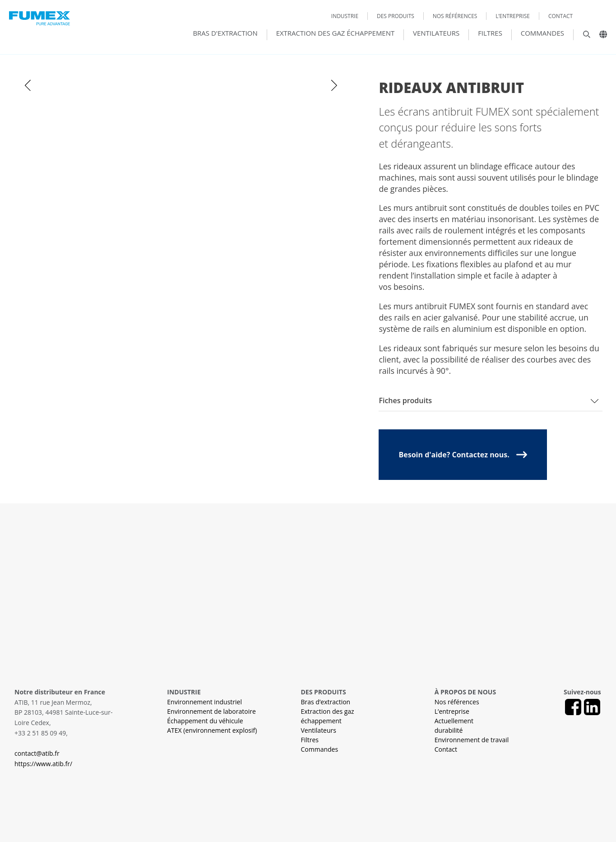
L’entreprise (513, 16)
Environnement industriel (204, 702)
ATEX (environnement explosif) (212, 730)
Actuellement (454, 721)
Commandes (542, 33)
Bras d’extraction (326, 702)
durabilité (449, 730)
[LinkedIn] (592, 707)
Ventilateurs (436, 33)
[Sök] (582, 37)
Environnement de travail (472, 740)
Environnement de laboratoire (211, 711)
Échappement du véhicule (205, 721)
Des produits (396, 16)
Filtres (490, 33)
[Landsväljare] (600, 37)
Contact (560, 16)
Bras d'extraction (225, 33)
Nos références (455, 16)
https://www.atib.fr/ (43, 764)
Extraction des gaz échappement (336, 33)
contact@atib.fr (37, 753)
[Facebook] (573, 707)
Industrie (345, 16)
